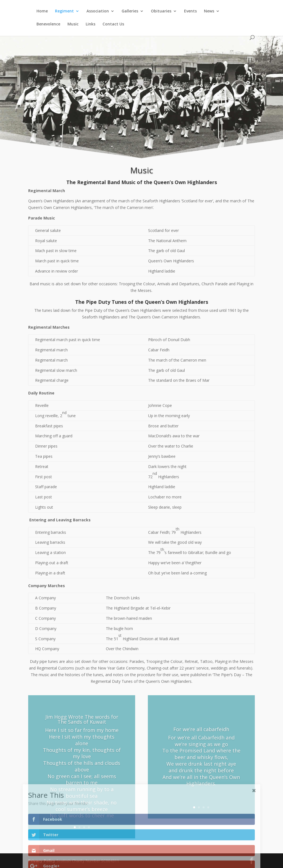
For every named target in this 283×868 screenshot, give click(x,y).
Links (91, 24)
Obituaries (161, 11)
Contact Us (113, 24)
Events (190, 11)
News (209, 11)
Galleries (130, 11)
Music (73, 24)
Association (98, 11)
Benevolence (48, 24)
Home (42, 11)
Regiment (64, 11)
